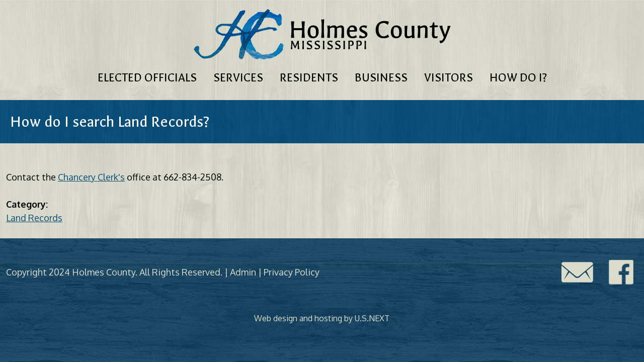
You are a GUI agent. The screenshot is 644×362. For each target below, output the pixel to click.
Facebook (621, 272)
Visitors (449, 78)
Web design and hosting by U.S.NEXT (322, 318)
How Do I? (518, 78)
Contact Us (577, 272)
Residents (309, 78)
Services (238, 78)
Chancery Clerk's (91, 177)
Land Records (34, 218)
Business (381, 78)
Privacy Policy (292, 272)
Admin (243, 272)
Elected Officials (147, 78)
